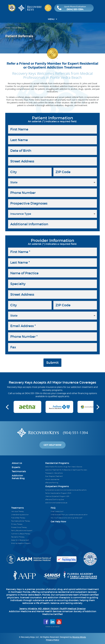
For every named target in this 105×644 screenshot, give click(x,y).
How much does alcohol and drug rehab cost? (67, 518)
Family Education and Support (22, 530)
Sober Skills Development (20, 540)
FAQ (53, 508)
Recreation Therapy (18, 537)
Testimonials (19, 471)
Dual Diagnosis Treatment (54, 476)
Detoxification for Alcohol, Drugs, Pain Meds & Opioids (64, 467)
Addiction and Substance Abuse (56, 503)
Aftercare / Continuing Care (55, 499)
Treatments (18, 508)
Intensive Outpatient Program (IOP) (57, 496)
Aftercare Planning (52, 483)
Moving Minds (79, 637)
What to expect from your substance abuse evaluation (69, 515)
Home (8, 28)
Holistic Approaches (52, 479)
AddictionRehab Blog (18, 477)
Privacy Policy (52, 640)
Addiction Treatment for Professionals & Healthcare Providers (66, 470)
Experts (16, 467)
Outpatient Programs (57, 486)
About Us (17, 463)
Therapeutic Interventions (54, 473)
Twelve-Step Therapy (18, 518)
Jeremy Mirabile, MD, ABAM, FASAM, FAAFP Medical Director (52, 609)
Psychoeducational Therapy (21, 521)
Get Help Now (52, 445)
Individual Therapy (18, 511)
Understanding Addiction (20, 515)
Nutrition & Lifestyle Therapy (21, 534)
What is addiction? (57, 511)
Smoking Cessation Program (21, 543)
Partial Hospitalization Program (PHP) (58, 493)
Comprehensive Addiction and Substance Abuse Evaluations (66, 490)
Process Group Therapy (19, 527)
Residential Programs (57, 463)
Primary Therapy (17, 524)
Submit (52, 363)
